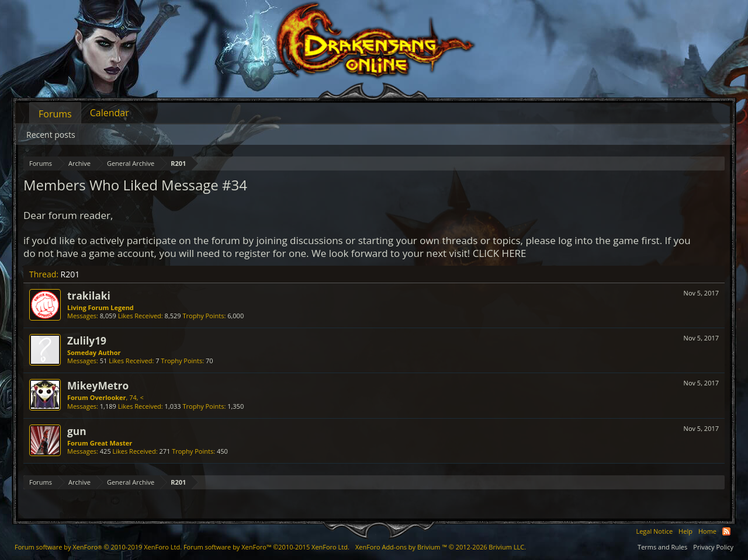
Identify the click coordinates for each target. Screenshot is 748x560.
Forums (55, 114)
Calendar (110, 113)
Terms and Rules (662, 547)
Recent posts (51, 135)
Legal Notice (654, 531)
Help (685, 531)
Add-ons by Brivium (441, 547)
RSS (726, 531)
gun (77, 431)
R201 (70, 274)
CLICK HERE (500, 253)
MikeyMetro (98, 385)
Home (707, 531)
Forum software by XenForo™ (266, 547)
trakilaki (89, 295)
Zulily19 (87, 340)
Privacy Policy (713, 547)
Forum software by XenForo (98, 547)
